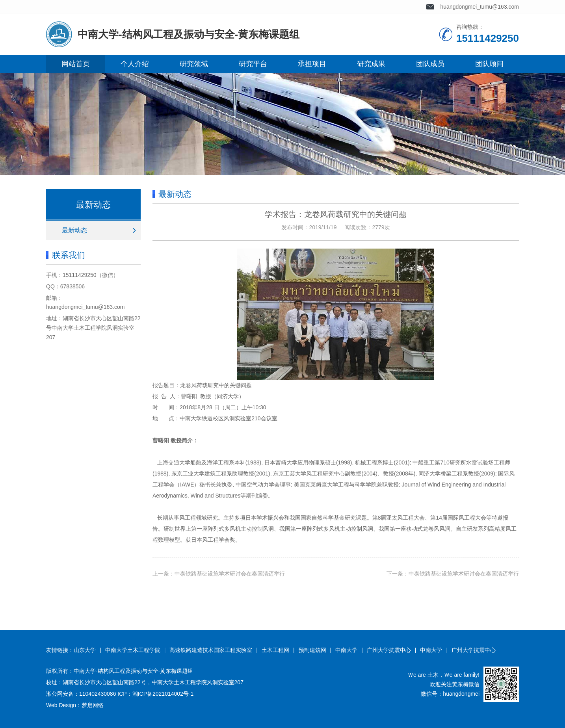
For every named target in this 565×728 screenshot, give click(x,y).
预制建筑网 (312, 650)
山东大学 (85, 650)
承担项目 (312, 64)
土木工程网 (275, 650)
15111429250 (80, 275)
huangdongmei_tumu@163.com (480, 7)
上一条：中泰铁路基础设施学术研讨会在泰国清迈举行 (219, 574)
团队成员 (430, 64)
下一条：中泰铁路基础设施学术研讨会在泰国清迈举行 (453, 574)
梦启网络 (93, 705)
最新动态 (74, 230)
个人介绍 (135, 64)
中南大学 (346, 650)
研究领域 (194, 64)
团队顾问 (489, 64)
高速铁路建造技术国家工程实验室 (211, 650)
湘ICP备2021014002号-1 (163, 694)
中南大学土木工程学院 (133, 650)
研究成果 (371, 64)
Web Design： (64, 705)
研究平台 (253, 64)
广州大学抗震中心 (389, 650)
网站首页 (76, 64)
